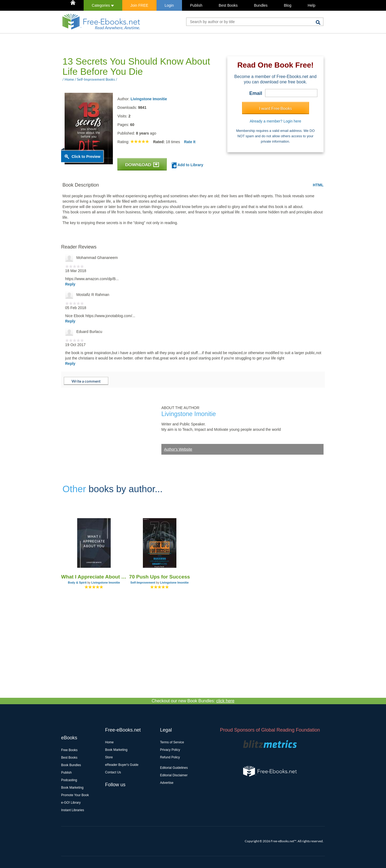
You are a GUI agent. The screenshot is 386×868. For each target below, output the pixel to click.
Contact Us (113, 772)
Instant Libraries (73, 810)
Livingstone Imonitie (149, 99)
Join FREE (139, 5)
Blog (288, 5)
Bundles (261, 5)
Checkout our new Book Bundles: (193, 701)
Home (109, 742)
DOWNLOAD (142, 164)
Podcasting (69, 780)
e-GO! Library (71, 803)
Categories (103, 5)
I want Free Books (275, 108)
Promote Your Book (75, 795)
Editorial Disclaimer (174, 775)
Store (109, 757)
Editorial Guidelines (174, 768)
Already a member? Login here (275, 121)
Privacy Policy (170, 750)
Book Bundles (71, 765)
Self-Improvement (143, 583)
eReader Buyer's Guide (122, 765)
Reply (70, 284)
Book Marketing (72, 788)
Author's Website (178, 449)
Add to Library (188, 165)
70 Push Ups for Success (160, 577)
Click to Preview (86, 157)
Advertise (167, 783)
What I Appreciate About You (94, 577)
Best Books (228, 5)
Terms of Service (172, 742)
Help (312, 5)
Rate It (190, 142)
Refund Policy (170, 757)
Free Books (69, 750)
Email (256, 93)
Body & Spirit (77, 583)
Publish (196, 5)
